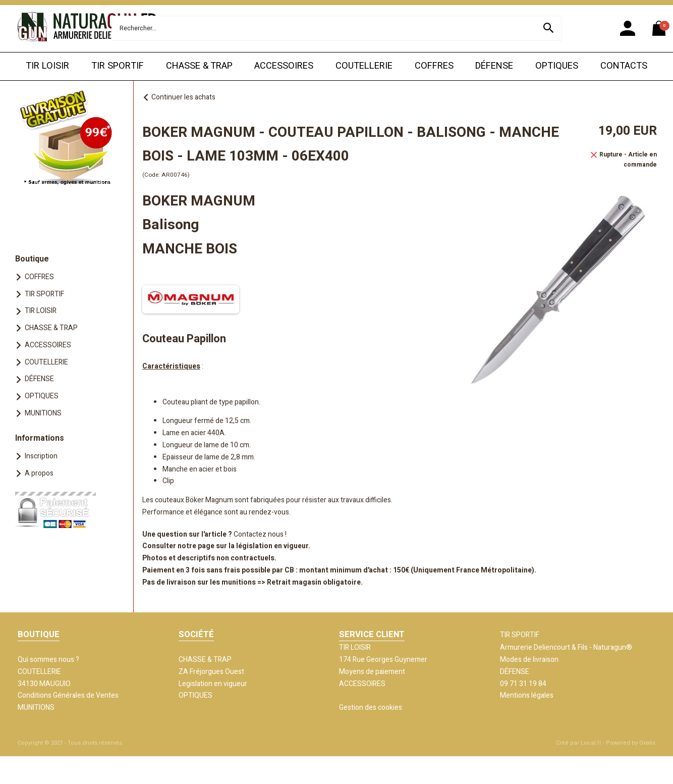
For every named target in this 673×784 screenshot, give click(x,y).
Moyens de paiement (372, 672)
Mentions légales (527, 695)
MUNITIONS (43, 413)
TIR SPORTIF (118, 66)
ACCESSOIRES (284, 66)
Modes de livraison (529, 660)
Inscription (41, 456)
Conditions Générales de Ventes (68, 695)
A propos (39, 473)
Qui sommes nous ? (48, 660)
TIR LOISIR (47, 66)
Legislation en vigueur (213, 684)
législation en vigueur (272, 546)
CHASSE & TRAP (199, 66)
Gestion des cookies (371, 708)
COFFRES (434, 66)
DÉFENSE (494, 66)
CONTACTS (624, 66)
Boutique (32, 259)
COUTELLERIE (364, 66)
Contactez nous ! (260, 534)
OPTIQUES (557, 66)
